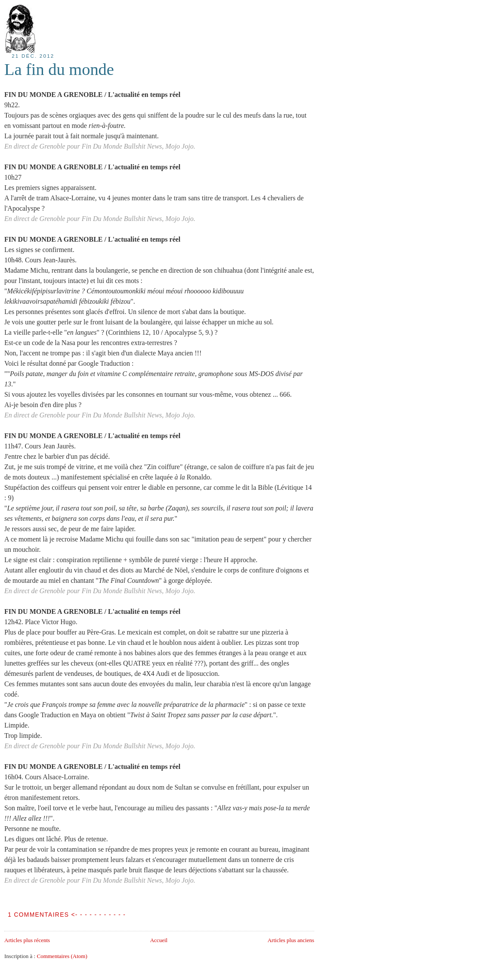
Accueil (159, 940)
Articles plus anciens (291, 940)
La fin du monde (59, 69)
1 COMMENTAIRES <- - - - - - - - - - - (67, 915)
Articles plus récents (27, 940)
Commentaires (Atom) (62, 956)
